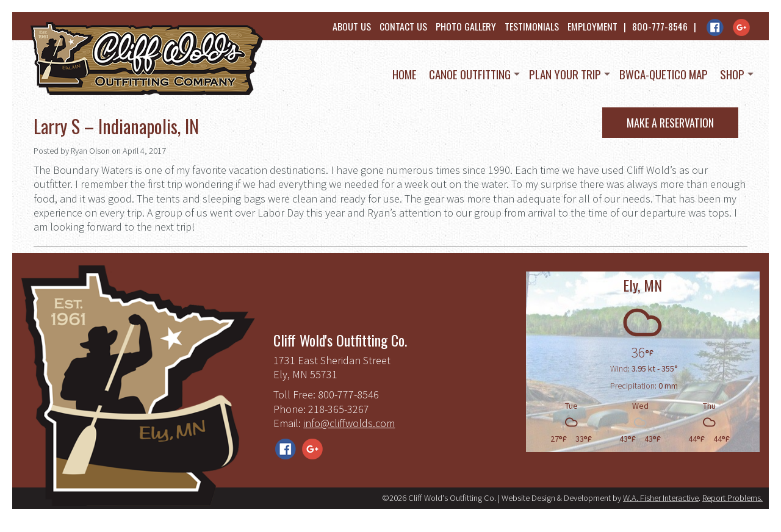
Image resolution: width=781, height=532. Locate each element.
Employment (592, 26)
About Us (352, 26)
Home (405, 74)
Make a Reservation (670, 123)
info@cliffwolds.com (349, 423)
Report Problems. (732, 498)
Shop (732, 74)
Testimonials (532, 26)
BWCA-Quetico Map (664, 74)
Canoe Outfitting (470, 74)
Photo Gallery (466, 26)
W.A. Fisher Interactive (661, 498)
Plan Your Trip (565, 74)
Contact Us (403, 26)
